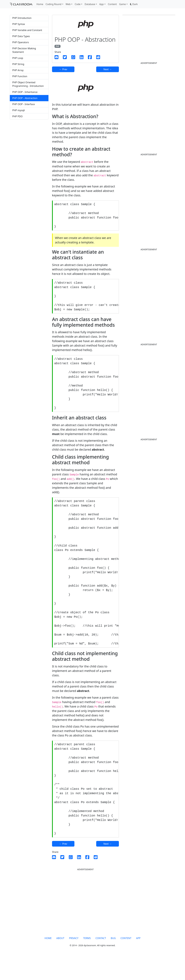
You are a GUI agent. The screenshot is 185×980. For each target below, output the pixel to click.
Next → (108, 69)
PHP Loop (18, 58)
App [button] (102, 4)
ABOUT (60, 962)
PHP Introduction (22, 18)
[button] (134, 4)
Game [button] (123, 4)
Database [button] (90, 4)
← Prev (63, 69)
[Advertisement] (29, 171)
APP (138, 962)
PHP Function (20, 76)
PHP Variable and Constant (27, 30)
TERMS (87, 962)
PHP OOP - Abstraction (25, 98)
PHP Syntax (19, 24)
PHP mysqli (19, 110)
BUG (113, 962)
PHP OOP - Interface (23, 104)
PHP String (18, 64)
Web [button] (68, 4)
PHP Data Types (21, 36)
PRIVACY (74, 962)
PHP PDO (17, 116)
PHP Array (18, 70)
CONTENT (126, 962)
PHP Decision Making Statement (24, 50)
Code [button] (78, 4)
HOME (48, 962)
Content (112, 4)
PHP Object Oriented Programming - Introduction (28, 84)
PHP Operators (21, 42)
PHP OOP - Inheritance (25, 92)
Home (40, 4)
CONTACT (101, 962)
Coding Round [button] (54, 4)
